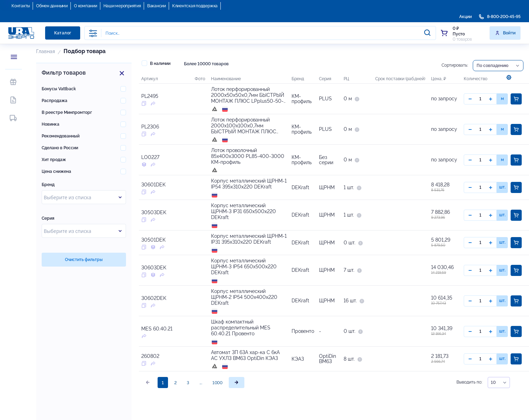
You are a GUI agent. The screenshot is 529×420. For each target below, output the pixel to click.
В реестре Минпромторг (67, 112)
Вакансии (157, 6)
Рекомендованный (61, 136)
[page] (237, 394)
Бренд (48, 185)
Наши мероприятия (122, 6)
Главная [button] (45, 51)
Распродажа (54, 101)
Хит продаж (54, 160)
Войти (505, 33)
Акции (465, 17)
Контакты (21, 6)
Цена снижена (56, 171)
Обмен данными (52, 6)
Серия (48, 218)
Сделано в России (60, 148)
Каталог (63, 33)
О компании (86, 6)
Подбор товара (85, 51)
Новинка (51, 124)
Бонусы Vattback (59, 89)
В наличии (156, 63)
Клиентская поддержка (195, 6)
